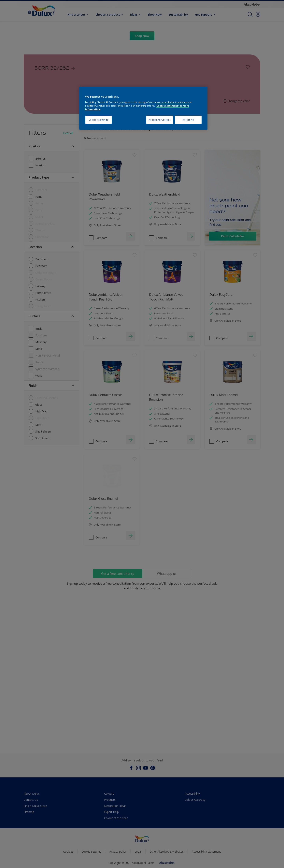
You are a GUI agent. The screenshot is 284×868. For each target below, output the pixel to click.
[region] (143, 108)
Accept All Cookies (160, 120)
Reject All (188, 120)
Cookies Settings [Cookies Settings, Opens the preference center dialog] (99, 120)
